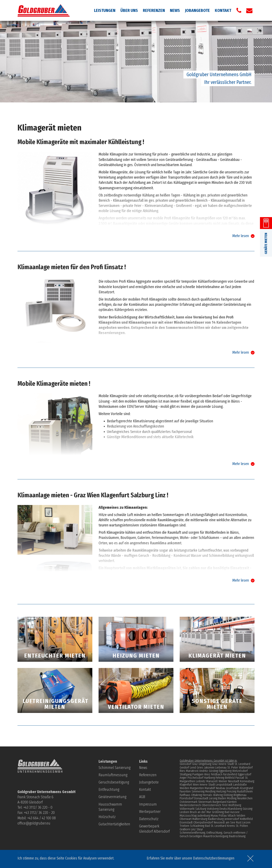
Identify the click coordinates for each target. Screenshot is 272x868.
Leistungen (105, 10)
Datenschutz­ (149, 819)
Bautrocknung (237, 836)
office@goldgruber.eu (34, 823)
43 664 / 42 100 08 (42, 818)
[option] (136, 62)
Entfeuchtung (109, 790)
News (175, 10)
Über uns (129, 10)
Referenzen (154, 10)
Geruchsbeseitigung (114, 782)
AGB (142, 797)
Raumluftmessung (113, 775)
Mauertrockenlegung (216, 836)
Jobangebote (197, 10)
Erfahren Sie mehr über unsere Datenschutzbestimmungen (190, 858)
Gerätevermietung (112, 797)
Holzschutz (107, 817)
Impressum (148, 804)
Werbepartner (150, 812)
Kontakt (223, 10)
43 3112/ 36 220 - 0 (39, 807)
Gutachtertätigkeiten (114, 824)
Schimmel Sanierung (114, 768)
